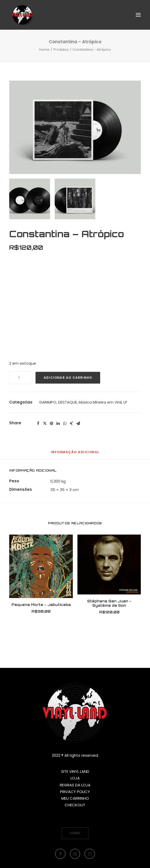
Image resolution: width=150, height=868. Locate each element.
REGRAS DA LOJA (75, 785)
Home (44, 50)
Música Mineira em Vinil (100, 402)
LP (125, 402)
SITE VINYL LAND (75, 771)
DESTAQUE (67, 402)
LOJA (75, 778)
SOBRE (75, 833)
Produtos (61, 50)
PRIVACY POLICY (75, 792)
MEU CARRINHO (75, 798)
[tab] (75, 454)
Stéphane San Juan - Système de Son (109, 603)
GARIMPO (48, 402)
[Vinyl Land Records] (22, 15)
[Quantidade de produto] (21, 378)
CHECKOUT (75, 805)
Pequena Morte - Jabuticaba (41, 605)
